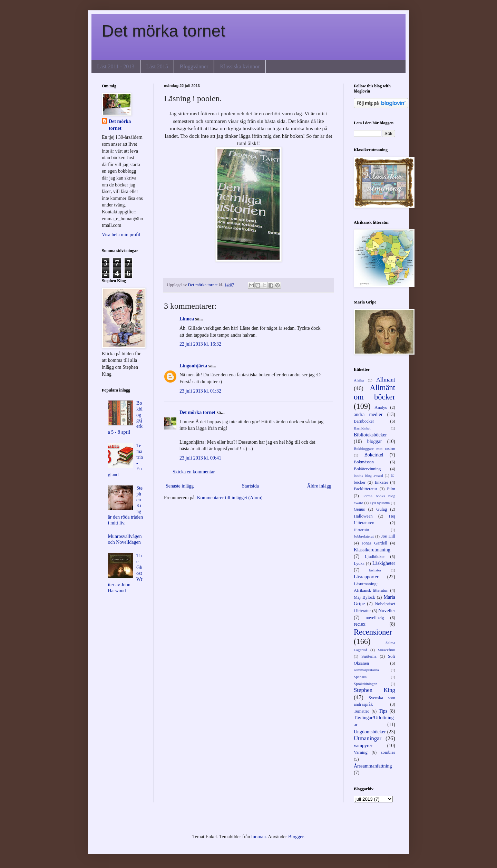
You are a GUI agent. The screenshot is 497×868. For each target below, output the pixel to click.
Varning (361, 752)
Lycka (359, 563)
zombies (388, 752)
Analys (381, 407)
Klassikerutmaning (372, 550)
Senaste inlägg (180, 486)
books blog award (368, 475)
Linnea (187, 319)
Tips (383, 711)
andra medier (368, 414)
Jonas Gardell (374, 543)
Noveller (387, 611)
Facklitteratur (366, 489)
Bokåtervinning (367, 469)
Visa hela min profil (121, 235)
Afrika (359, 380)
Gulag (382, 509)
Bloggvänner (194, 66)
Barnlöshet (362, 428)
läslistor (375, 570)
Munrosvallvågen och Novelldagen (125, 539)
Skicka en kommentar (194, 472)
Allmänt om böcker (374, 392)
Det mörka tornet (163, 31)
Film (391, 489)
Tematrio (362, 711)
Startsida (250, 486)
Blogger (296, 837)
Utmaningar (368, 738)
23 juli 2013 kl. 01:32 (200, 391)
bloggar (375, 441)
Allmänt (386, 380)
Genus (359, 509)
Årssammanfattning (373, 766)
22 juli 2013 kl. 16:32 (200, 344)
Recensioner (373, 632)
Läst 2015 (157, 66)
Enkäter (381, 482)
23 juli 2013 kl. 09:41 (200, 458)
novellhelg (375, 618)
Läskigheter (384, 563)
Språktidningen (366, 684)
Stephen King (374, 690)
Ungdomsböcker (370, 732)
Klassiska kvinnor (240, 66)
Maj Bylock (364, 597)
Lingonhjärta (193, 366)
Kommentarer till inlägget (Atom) (230, 498)
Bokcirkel (374, 455)
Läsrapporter (366, 577)
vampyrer (363, 746)
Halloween (363, 516)
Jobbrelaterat (364, 536)
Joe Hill (388, 536)
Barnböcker (364, 421)
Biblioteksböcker (370, 435)
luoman (259, 837)
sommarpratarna (366, 670)
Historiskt (361, 530)
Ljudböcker (375, 557)
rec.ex (360, 624)
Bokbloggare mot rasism (374, 449)
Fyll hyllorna (380, 503)
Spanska (360, 677)
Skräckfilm (387, 650)
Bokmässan (364, 462)
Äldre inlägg (319, 486)
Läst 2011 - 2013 (116, 66)
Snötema (369, 656)
